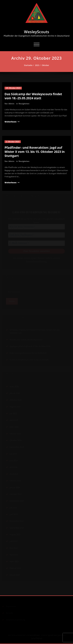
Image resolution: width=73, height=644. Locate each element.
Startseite (28, 65)
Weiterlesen (11, 122)
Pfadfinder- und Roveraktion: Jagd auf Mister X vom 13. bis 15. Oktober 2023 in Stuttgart (35, 152)
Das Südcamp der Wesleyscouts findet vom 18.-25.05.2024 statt (33, 96)
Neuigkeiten (24, 104)
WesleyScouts (37, 32)
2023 (37, 65)
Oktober (45, 65)
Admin (11, 104)
